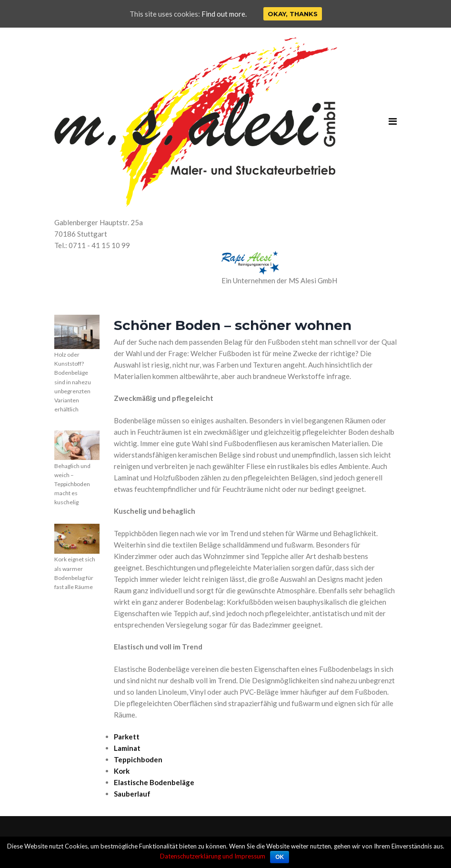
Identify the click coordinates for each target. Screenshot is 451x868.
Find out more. (224, 14)
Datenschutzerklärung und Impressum (213, 856)
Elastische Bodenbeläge (154, 782)
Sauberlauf (132, 794)
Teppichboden (138, 759)
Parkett (127, 737)
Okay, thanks (293, 14)
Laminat (127, 748)
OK (280, 857)
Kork (122, 771)
